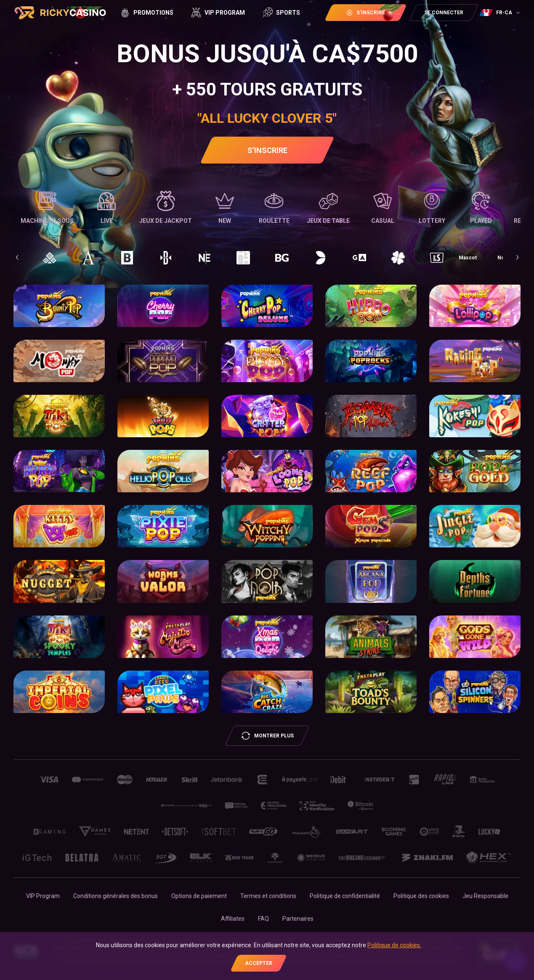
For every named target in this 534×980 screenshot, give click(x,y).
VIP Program (43, 896)
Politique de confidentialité (345, 896)
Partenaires (298, 919)
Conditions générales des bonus (116, 896)
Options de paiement (199, 896)
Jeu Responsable (485, 896)
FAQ (263, 919)
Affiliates (233, 919)
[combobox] (501, 13)
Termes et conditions (268, 896)
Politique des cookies (421, 896)
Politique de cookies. (394, 945)
